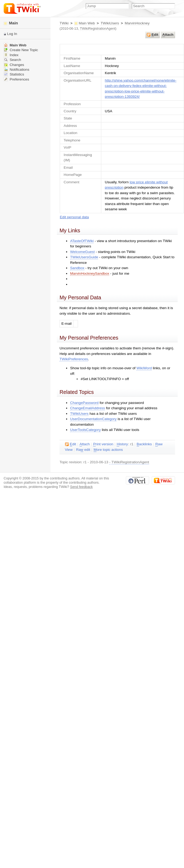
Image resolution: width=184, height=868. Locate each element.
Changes (14, 65)
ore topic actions (108, 450)
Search (12, 60)
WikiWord (144, 368)
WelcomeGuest (82, 252)
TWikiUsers (110, 23)
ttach (168, 35)
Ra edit (83, 450)
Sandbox (77, 268)
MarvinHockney (137, 23)
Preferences (16, 79)
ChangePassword (84, 403)
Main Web (87, 23)
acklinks (144, 444)
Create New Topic (21, 50)
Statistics (14, 74)
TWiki (64, 23)
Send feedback (81, 487)
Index (11, 55)
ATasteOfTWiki (82, 241)
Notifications (17, 70)
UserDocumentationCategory (93, 419)
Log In (12, 34)
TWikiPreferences (74, 359)
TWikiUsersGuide (84, 257)
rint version (103, 444)
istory (122, 444)
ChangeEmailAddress (88, 408)
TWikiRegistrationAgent (98, 28)
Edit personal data (74, 217)
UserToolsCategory (85, 430)
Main (11, 23)
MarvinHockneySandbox (90, 273)
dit (153, 35)
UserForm (122, 49)
